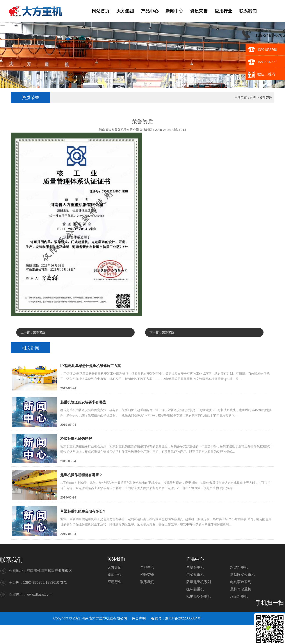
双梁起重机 (239, 567)
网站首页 (101, 11)
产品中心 (150, 11)
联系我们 (248, 11)
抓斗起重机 (195, 589)
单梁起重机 (195, 567)
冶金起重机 (239, 596)
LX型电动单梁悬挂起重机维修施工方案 (91, 366)
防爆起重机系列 (199, 582)
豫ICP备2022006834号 (183, 618)
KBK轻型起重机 (199, 596)
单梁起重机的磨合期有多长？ (83, 511)
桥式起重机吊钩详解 (76, 439)
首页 (253, 98)
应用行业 (223, 11)
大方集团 (125, 11)
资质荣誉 (199, 11)
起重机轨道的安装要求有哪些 (83, 402)
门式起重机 (195, 575)
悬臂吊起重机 (241, 589)
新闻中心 (174, 11)
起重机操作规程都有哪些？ (81, 475)
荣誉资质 (39, 332)
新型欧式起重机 (242, 575)
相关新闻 (30, 348)
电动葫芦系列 (241, 582)
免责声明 (139, 618)
